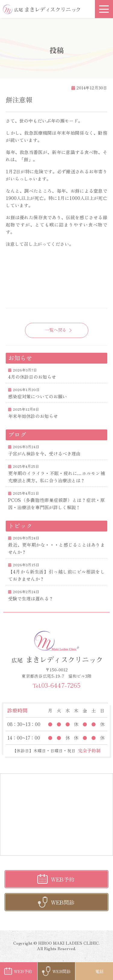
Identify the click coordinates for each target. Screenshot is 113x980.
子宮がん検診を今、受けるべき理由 (44, 453)
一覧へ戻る (56, 330)
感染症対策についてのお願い (38, 396)
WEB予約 (63, 879)
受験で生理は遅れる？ (31, 598)
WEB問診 (63, 902)
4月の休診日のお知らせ (32, 377)
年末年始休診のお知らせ (33, 416)
